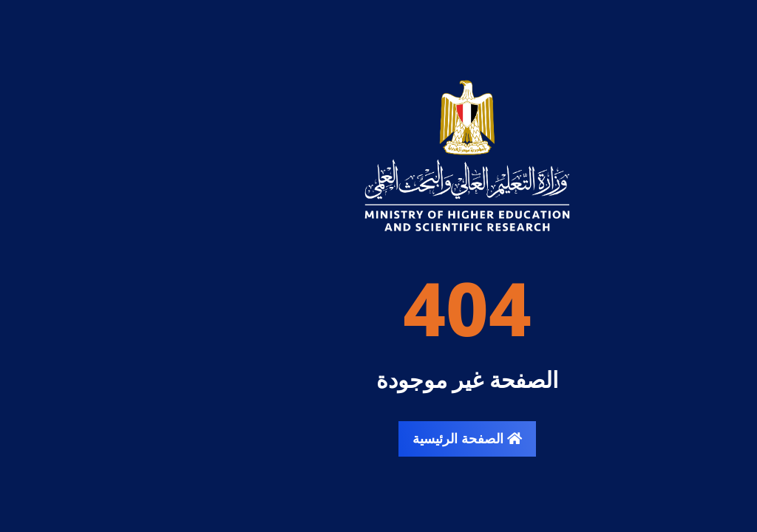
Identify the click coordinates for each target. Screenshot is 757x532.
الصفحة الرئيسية (378, 438)
